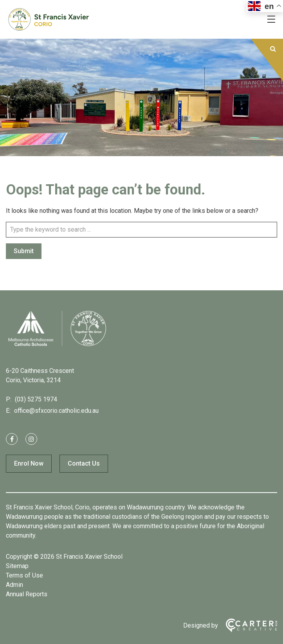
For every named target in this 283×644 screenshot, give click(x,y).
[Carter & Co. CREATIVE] (248, 625)
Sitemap (17, 566)
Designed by (201, 625)
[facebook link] (12, 439)
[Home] (57, 346)
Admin (14, 585)
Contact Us (84, 463)
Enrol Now (29, 463)
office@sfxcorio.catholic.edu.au (56, 411)
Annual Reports (27, 594)
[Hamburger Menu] (271, 19)
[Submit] (273, 49)
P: (9, 399)
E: (8, 411)
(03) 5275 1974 (35, 399)
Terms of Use (24, 575)
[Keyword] (141, 230)
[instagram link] (31, 439)
